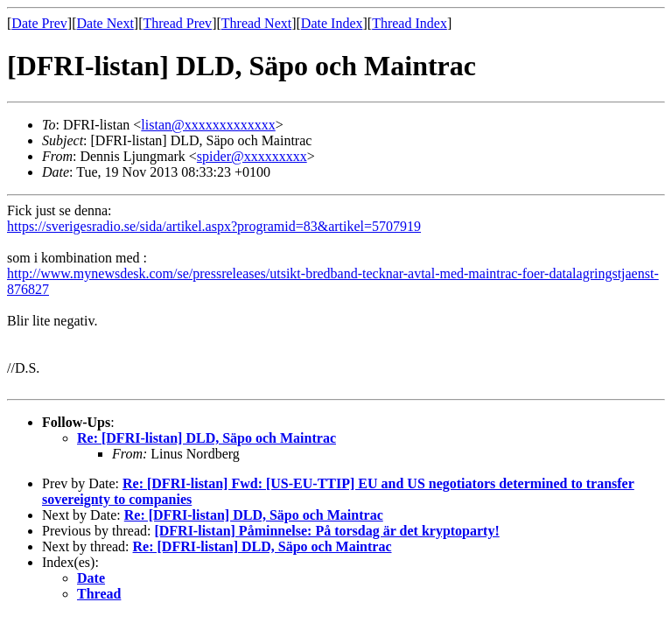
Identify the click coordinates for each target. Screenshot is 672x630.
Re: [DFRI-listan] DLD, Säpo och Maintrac (206, 438)
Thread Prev (177, 23)
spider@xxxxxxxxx (252, 156)
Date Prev (39, 23)
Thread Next (256, 23)
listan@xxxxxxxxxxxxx (208, 125)
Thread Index (409, 23)
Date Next (105, 23)
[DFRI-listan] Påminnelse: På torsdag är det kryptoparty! (326, 531)
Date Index (332, 23)
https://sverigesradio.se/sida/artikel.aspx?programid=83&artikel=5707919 (214, 226)
